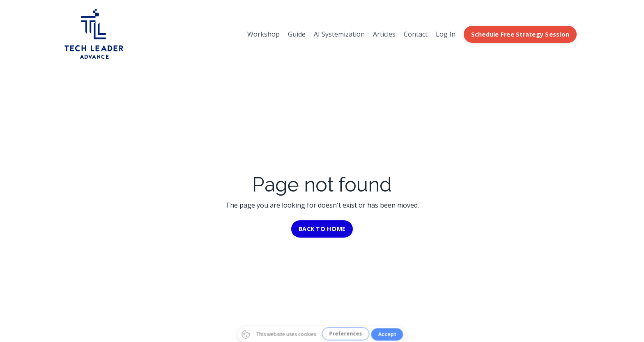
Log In (446, 34)
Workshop (263, 34)
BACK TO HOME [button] (322, 229)
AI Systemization (339, 34)
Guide (297, 34)
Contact (416, 34)
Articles (384, 34)
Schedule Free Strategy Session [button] (520, 34)
